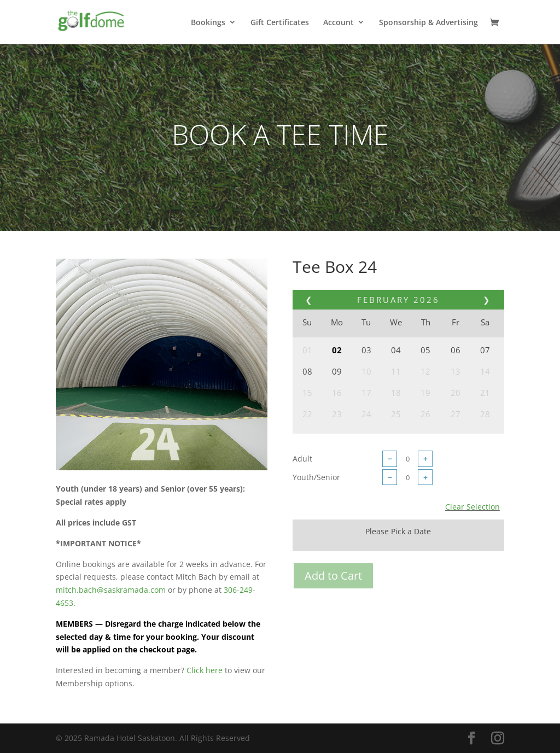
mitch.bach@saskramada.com (111, 590)
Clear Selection (472, 507)
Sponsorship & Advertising (428, 23)
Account (339, 23)
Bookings (208, 23)
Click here (205, 670)
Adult (302, 459)
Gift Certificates (280, 23)
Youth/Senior (316, 477)
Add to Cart (333, 576)
